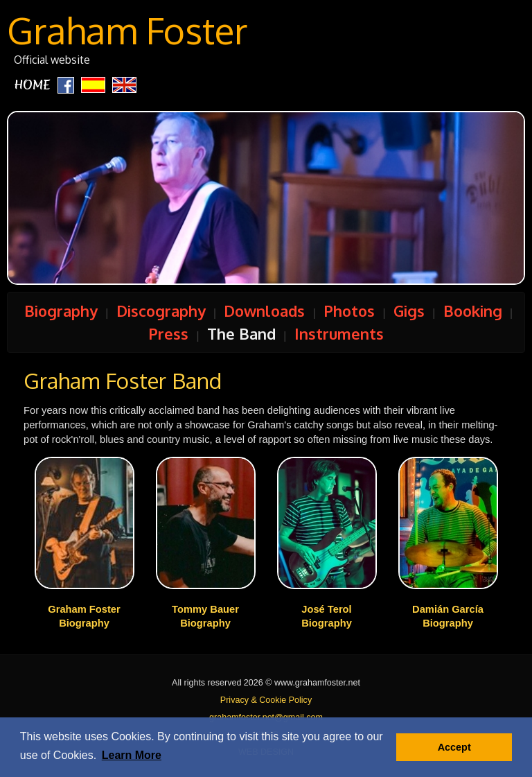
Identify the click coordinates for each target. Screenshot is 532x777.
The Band (241, 333)
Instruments (339, 333)
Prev (98, 203)
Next (434, 203)
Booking (473, 311)
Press (168, 333)
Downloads (264, 311)
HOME (32, 85)
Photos (349, 311)
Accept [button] (454, 747)
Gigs (409, 311)
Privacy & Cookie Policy (266, 700)
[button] (132, 756)
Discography (161, 311)
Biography (61, 311)
